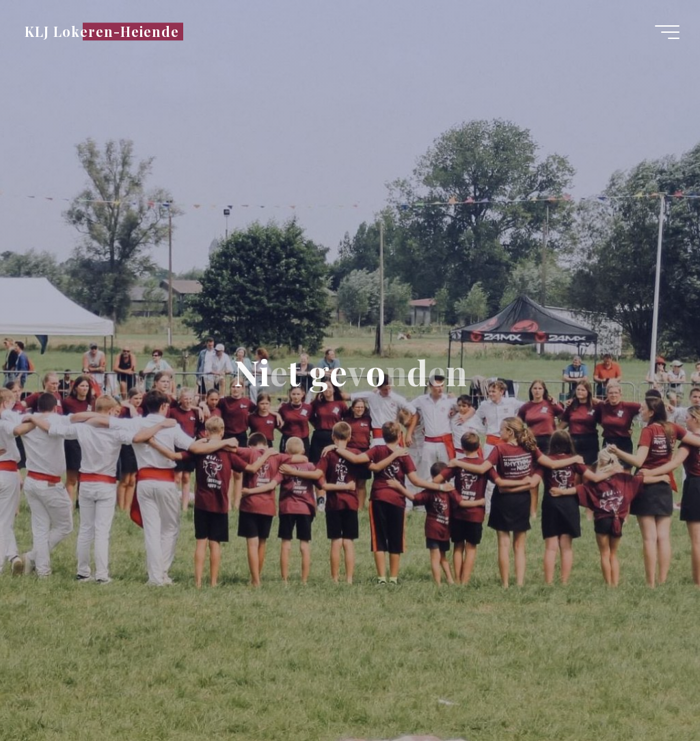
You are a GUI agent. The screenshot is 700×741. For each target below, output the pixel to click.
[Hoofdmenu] (667, 32)
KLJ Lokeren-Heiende (102, 31)
